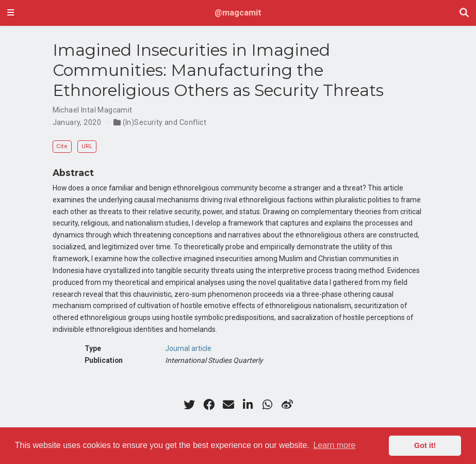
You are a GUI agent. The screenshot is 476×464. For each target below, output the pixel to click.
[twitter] (189, 405)
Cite (62, 146)
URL (87, 146)
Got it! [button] (425, 445)
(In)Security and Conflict (165, 122)
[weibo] (287, 405)
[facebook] (209, 405)
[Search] (464, 13)
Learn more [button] (334, 445)
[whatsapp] (268, 405)
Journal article (188, 348)
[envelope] (228, 405)
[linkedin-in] (248, 405)
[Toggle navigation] (11, 13)
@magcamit (238, 13)
